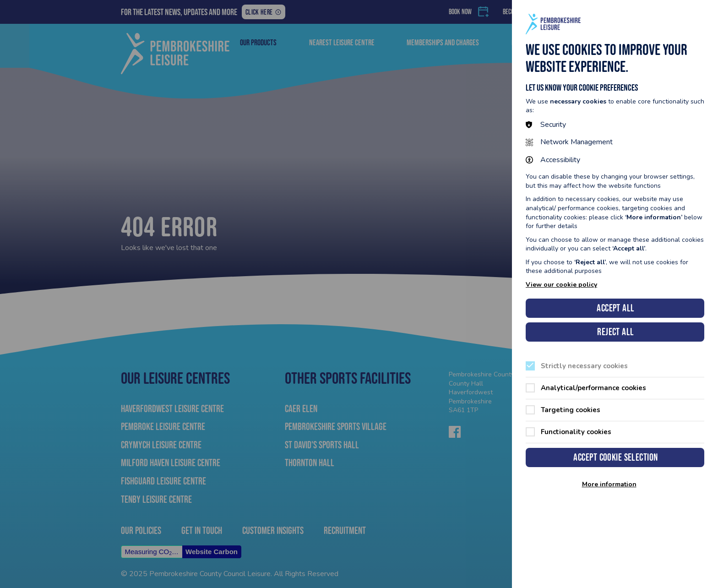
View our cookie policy (561, 285)
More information (609, 485)
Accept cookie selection (615, 457)
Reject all (615, 332)
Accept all (615, 308)
